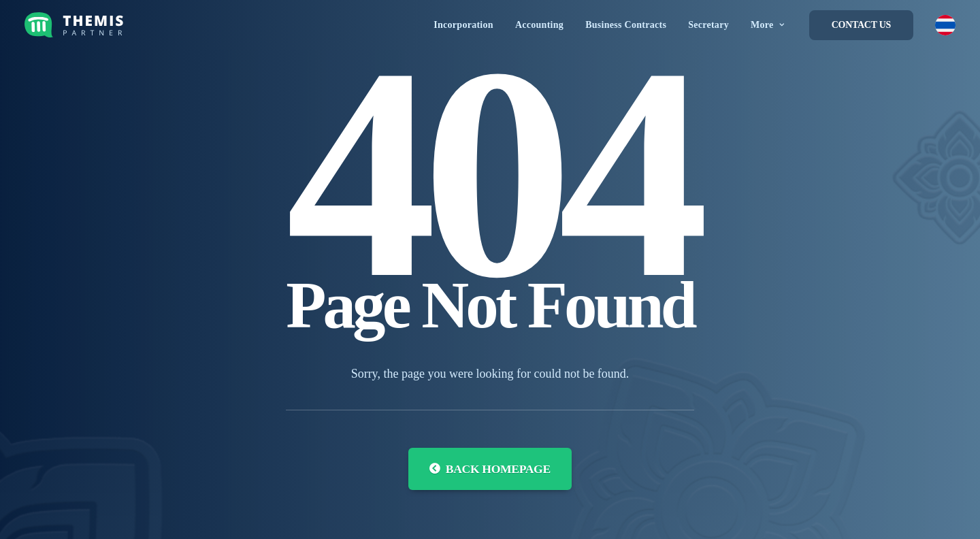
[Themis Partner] (76, 25)
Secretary (708, 25)
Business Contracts (626, 25)
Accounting (539, 25)
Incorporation (463, 25)
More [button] (768, 25)
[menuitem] (463, 25)
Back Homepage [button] (490, 469)
